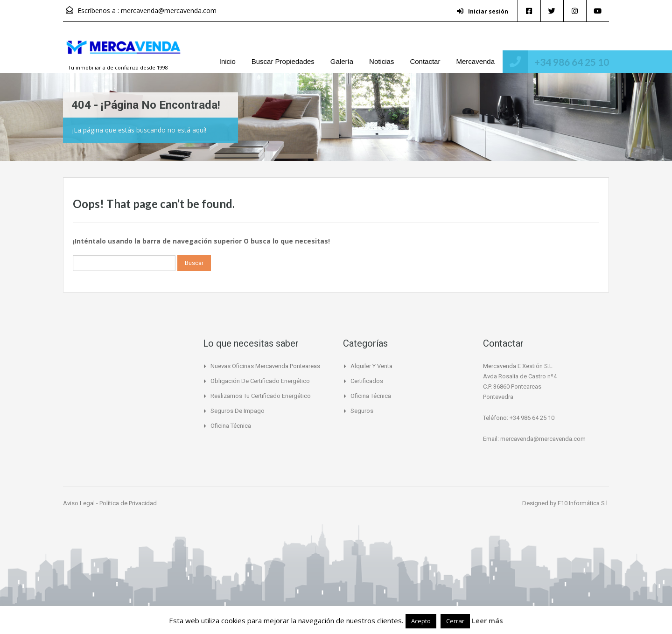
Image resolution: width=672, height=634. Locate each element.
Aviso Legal (80, 503)
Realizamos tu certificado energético (261, 396)
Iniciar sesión (481, 11)
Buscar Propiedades (283, 61)
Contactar (425, 61)
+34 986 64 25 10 (572, 62)
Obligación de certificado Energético (260, 381)
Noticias (381, 61)
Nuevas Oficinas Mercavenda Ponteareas (265, 366)
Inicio (227, 61)
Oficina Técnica (231, 426)
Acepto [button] (421, 621)
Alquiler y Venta (371, 366)
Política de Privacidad (128, 503)
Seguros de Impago (238, 411)
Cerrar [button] (455, 621)
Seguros (362, 411)
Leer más (487, 620)
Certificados (367, 381)
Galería (342, 61)
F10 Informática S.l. (583, 503)
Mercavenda (475, 61)
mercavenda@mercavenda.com (169, 10)
